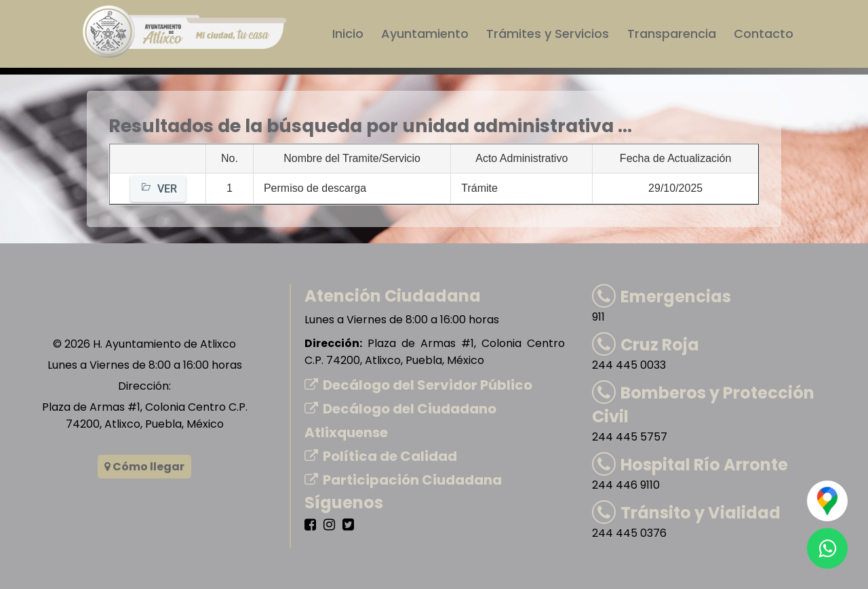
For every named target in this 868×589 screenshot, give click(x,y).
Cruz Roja (646, 345)
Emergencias (662, 297)
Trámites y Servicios (548, 34)
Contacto (764, 34)
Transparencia (672, 34)
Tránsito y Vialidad (686, 513)
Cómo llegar (144, 467)
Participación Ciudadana (403, 480)
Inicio (349, 34)
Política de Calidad (381, 456)
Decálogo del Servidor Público (418, 385)
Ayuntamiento (426, 34)
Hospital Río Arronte (690, 465)
